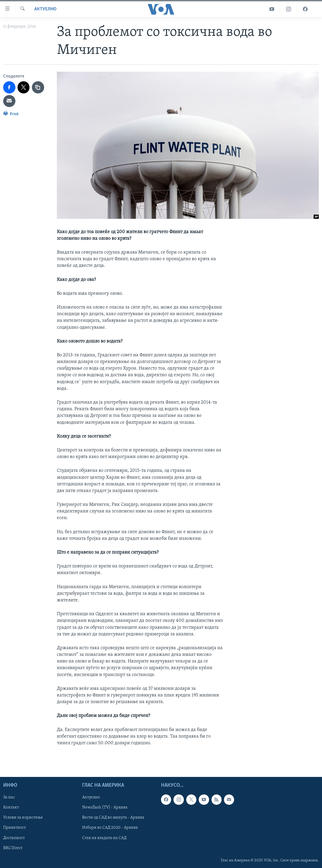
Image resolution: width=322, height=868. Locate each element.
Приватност (14, 828)
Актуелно (45, 9)
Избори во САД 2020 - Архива (110, 828)
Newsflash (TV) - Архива (105, 808)
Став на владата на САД (104, 838)
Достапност (14, 838)
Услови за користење (23, 818)
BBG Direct (13, 848)
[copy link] (38, 87)
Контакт (11, 808)
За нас (9, 798)
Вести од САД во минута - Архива (113, 818)
